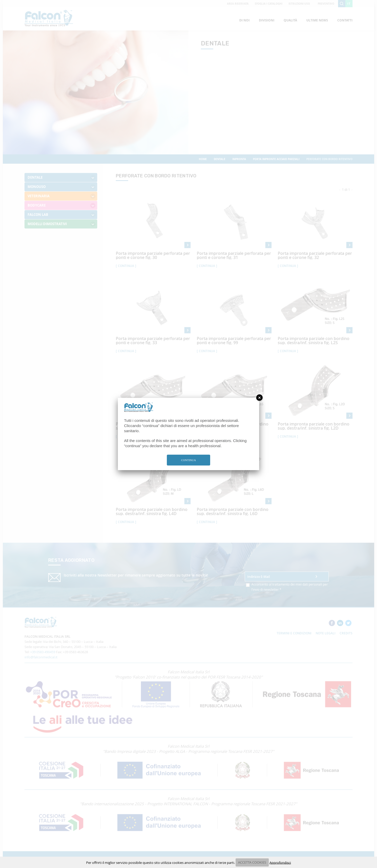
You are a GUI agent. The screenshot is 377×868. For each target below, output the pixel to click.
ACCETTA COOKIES (252, 862)
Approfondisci (280, 862)
